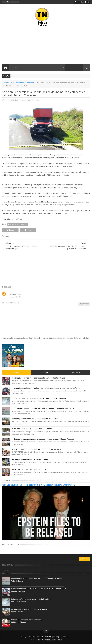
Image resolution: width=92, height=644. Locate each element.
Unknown (14, 294)
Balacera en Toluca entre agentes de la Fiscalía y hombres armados (39, 398)
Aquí (60, 640)
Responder (84, 304)
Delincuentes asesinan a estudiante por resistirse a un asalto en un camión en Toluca (46, 388)
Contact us (84, 559)
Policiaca (30, 83)
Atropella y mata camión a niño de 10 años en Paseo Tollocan (36, 419)
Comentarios (75, 373)
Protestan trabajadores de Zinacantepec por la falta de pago (36, 449)
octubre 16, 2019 (15, 297)
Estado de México (17, 83)
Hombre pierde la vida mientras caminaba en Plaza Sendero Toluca (38, 378)
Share (28, 230)
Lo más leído (17, 373)
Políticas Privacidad (42, 640)
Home (5, 83)
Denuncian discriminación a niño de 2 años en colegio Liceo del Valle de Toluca (43, 409)
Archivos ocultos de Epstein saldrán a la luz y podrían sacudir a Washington (38, 485)
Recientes (46, 373)
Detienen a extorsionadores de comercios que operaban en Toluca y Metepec (43, 439)
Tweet (10, 230)
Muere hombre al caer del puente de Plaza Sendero (32, 429)
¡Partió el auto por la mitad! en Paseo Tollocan (30, 459)
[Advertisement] (24, 45)
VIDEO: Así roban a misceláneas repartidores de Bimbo (33, 470)
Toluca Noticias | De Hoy (49, 637)
